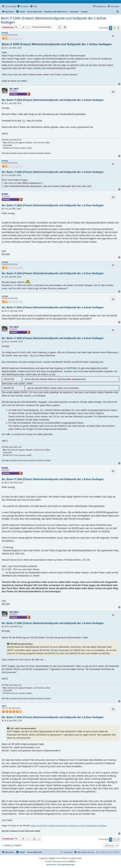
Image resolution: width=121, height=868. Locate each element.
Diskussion (74, 826)
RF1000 (5, 194)
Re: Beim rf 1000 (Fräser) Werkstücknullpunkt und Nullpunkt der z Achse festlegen (53, 100)
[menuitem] (23, 6)
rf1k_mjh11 (14, 89)
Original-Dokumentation (58, 826)
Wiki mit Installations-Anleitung (94, 826)
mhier (4, 706)
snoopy (5, 33)
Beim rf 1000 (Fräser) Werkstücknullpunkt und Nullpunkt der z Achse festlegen (53, 20)
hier (24, 121)
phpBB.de (72, 861)
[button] (118, 28)
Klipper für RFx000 (39, 826)
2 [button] (114, 28)
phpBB (51, 858)
